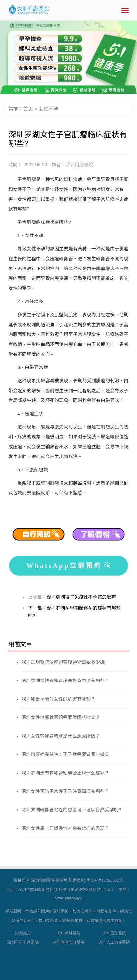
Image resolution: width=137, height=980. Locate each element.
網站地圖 (64, 880)
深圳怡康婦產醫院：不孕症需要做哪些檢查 (65, 754)
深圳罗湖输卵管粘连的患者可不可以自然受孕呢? (71, 810)
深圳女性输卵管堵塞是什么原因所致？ (61, 736)
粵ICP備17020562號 (105, 880)
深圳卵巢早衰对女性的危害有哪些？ (58, 699)
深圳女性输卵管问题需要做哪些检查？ (61, 717)
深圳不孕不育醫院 (23, 942)
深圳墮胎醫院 (114, 933)
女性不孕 (49, 109)
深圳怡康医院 (79, 165)
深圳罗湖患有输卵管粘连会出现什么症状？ (65, 773)
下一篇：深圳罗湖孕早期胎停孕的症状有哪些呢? (74, 612)
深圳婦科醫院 (68, 933)
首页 (28, 109)
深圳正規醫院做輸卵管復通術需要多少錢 (63, 662)
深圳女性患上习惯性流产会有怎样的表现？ (65, 828)
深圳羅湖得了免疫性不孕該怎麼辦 (81, 597)
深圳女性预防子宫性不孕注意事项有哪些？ (65, 791)
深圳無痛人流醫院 (68, 942)
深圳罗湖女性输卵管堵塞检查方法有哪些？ (65, 680)
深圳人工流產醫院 (114, 942)
